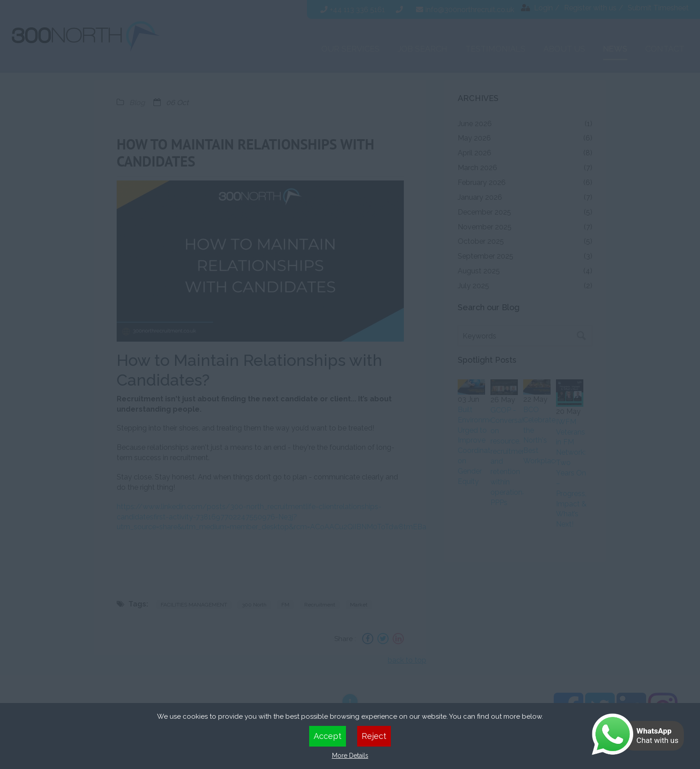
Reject (374, 736)
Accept (328, 736)
